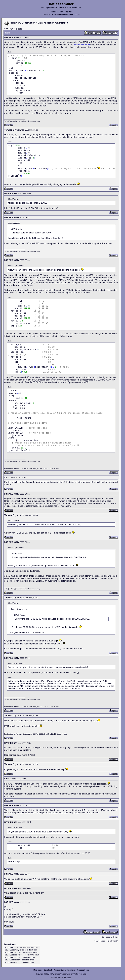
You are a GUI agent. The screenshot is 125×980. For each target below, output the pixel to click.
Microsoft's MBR (82, 45)
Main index (38, 970)
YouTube (83, 974)
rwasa (69, 977)
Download (48, 970)
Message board (83, 970)
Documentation (60, 970)
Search (60, 12)
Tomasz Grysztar (60, 974)
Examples (71, 970)
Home (53, 12)
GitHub (76, 974)
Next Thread (112, 941)
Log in (78, 15)
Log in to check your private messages (58, 15)
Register (68, 12)
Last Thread (101, 941)
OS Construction (27, 23)
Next (20, 29)
